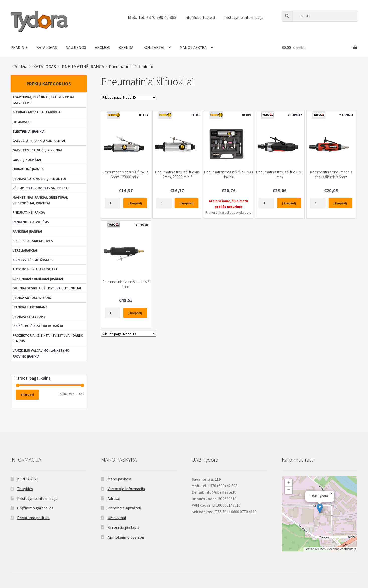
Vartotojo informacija (126, 489)
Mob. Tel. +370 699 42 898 (152, 17)
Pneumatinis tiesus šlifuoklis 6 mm (280, 174)
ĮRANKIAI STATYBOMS (29, 317)
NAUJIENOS (76, 47)
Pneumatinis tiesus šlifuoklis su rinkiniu (229, 174)
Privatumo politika (33, 518)
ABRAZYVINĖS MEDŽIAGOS (33, 260)
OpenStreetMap (329, 549)
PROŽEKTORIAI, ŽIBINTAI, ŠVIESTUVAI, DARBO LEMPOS (48, 338)
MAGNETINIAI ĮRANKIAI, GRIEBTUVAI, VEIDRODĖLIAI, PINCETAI (40, 200)
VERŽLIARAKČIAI (25, 250)
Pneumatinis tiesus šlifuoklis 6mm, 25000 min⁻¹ (126, 174)
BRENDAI (127, 47)
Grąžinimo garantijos (35, 508)
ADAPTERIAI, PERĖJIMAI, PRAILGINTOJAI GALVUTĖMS (43, 100)
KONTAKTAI (154, 47)
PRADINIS (19, 47)
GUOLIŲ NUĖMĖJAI (27, 160)
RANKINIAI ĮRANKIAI (27, 231)
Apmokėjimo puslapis (126, 537)
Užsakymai (117, 518)
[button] (320, 509)
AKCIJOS (102, 47)
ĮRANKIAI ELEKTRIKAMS (30, 307)
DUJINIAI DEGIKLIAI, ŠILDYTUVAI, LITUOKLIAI (47, 288)
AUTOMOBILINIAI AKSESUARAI (35, 269)
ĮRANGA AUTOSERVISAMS (32, 298)
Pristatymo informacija (243, 17)
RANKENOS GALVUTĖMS (31, 222)
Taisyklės (25, 489)
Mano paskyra (119, 479)
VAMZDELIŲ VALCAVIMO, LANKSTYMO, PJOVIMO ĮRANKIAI (42, 353)
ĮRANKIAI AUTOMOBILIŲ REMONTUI (39, 179)
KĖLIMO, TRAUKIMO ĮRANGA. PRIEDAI (41, 188)
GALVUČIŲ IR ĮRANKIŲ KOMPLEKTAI (39, 141)
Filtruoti (27, 395)
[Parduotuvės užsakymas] (129, 97)
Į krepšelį (135, 203)
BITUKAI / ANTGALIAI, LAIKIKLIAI (37, 112)
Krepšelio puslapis (123, 527)
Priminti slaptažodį (124, 508)
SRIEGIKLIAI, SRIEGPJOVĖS (33, 241)
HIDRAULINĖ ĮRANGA (28, 169)
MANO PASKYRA (193, 47)
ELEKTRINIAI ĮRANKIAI (29, 131)
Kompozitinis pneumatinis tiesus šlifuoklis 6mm (331, 174)
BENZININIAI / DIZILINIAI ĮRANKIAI (38, 279)
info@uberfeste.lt (200, 17)
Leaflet (309, 549)
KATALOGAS (47, 47)
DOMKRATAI (22, 122)
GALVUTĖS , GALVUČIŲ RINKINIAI (37, 150)
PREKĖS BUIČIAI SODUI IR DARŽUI (38, 326)
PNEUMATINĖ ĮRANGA (29, 212)
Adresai (114, 498)
